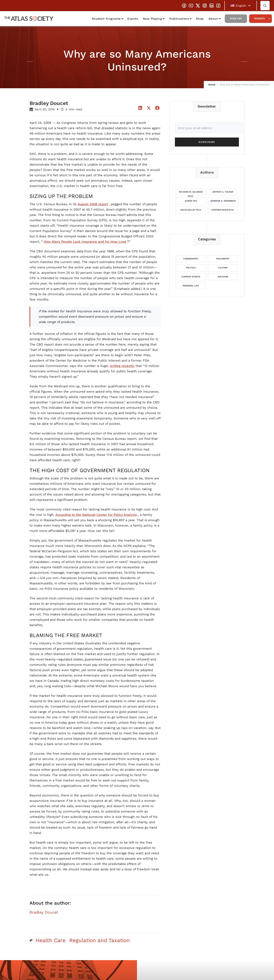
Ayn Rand (223, 277)
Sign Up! (236, 19)
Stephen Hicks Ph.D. (223, 210)
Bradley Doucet (44, 912)
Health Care (51, 940)
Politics (191, 268)
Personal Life (191, 286)
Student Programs (106, 19)
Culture (223, 268)
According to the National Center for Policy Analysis (96, 515)
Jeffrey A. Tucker (223, 192)
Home (212, 85)
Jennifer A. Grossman (223, 201)
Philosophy (223, 259)
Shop (200, 19)
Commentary (191, 259)
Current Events (191, 277)
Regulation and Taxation (100, 940)
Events (133, 19)
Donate (260, 19)
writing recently (122, 366)
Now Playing (152, 19)
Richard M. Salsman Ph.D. (191, 193)
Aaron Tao (191, 201)
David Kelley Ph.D (191, 210)
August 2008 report (93, 204)
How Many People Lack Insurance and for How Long (85, 242)
